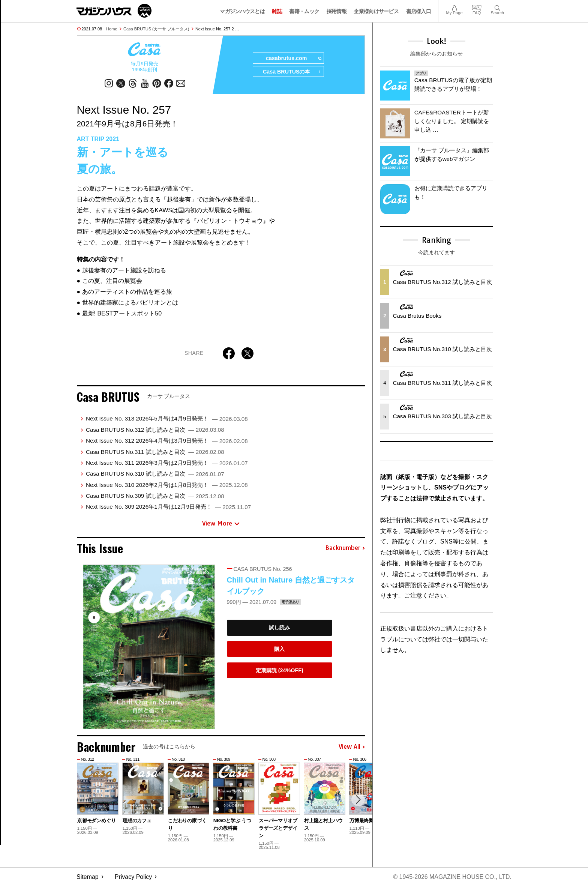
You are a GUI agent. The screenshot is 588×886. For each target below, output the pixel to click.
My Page (454, 7)
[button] (358, 800)
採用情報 (337, 11)
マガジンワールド (114, 11)
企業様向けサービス (376, 11)
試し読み (279, 628)
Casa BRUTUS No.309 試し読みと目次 (155, 496)
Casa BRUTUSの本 (292, 72)
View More (221, 524)
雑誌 (277, 11)
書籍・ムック (304, 11)
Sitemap (88, 877)
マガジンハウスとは (242, 11)
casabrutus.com (293, 59)
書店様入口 (419, 11)
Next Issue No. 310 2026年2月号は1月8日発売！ (167, 485)
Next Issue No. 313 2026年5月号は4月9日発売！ (167, 419)
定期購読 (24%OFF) (280, 670)
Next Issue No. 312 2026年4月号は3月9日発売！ (167, 441)
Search (497, 7)
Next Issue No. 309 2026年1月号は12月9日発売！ (168, 507)
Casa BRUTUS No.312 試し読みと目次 (155, 430)
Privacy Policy (133, 877)
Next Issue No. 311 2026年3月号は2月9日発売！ (167, 463)
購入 (279, 649)
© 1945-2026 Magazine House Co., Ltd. (452, 877)
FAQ (477, 7)
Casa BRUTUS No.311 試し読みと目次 (155, 452)
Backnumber (345, 548)
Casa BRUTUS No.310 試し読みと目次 (155, 474)
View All (352, 747)
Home (112, 29)
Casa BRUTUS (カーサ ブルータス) (156, 29)
